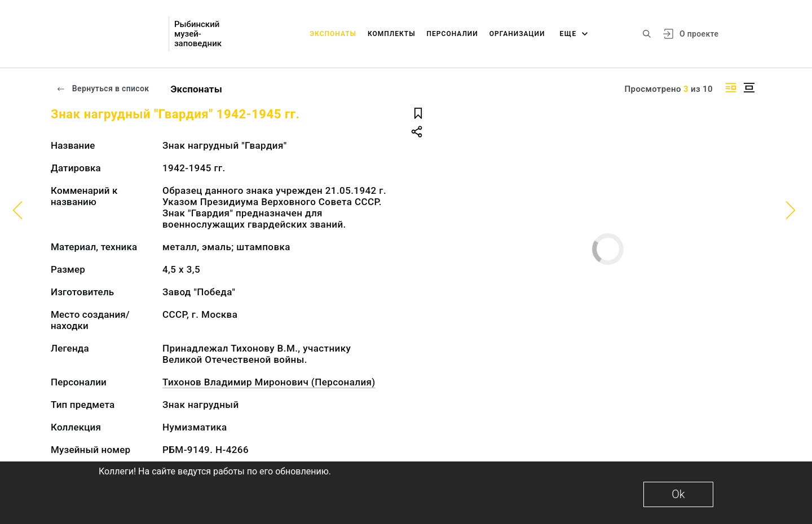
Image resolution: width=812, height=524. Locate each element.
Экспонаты (333, 34)
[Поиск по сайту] (647, 34)
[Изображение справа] (731, 88)
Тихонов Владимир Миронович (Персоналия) (269, 382)
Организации (517, 34)
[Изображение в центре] (749, 88)
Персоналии (453, 34)
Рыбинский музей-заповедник (198, 34)
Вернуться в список (103, 88)
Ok (678, 494)
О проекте (699, 34)
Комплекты (392, 34)
